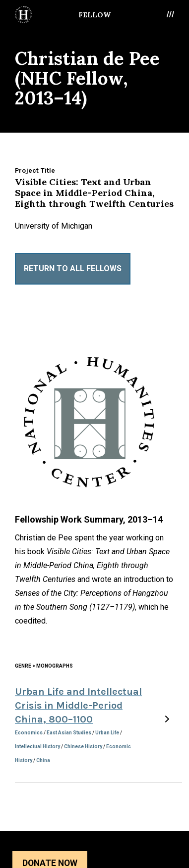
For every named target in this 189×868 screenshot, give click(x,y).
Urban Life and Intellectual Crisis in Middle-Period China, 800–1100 (78, 705)
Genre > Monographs (44, 666)
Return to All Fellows (73, 268)
